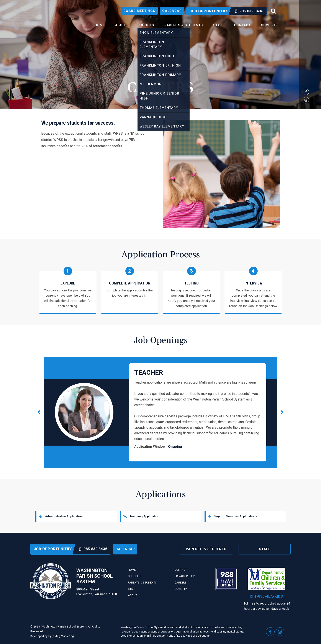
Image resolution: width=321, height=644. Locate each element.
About (121, 25)
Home (100, 25)
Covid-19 (269, 25)
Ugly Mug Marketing (61, 636)
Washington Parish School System (53, 21)
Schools (146, 25)
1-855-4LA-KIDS (267, 597)
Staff (218, 25)
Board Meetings (139, 11)
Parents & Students (184, 25)
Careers (181, 583)
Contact (242, 25)
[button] (282, 412)
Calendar (172, 11)
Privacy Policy (185, 576)
